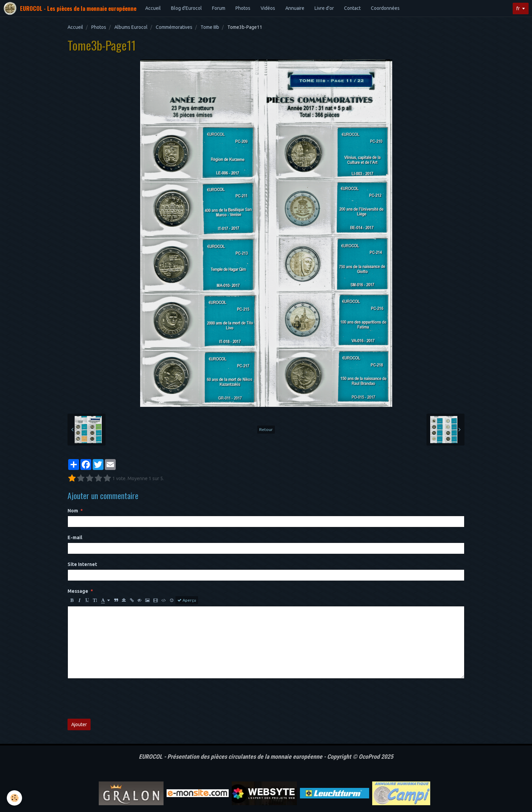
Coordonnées (385, 8)
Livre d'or (324, 8)
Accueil (153, 8)
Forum (219, 8)
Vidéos (268, 8)
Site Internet (82, 564)
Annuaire (295, 8)
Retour (266, 429)
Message (78, 591)
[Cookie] (14, 798)
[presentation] (119, 699)
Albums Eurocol (131, 27)
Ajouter (79, 724)
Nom (73, 511)
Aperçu (187, 600)
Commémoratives (174, 27)
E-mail (75, 537)
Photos (243, 8)
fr (518, 8)
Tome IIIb (210, 27)
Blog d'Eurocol (186, 8)
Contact (352, 8)
